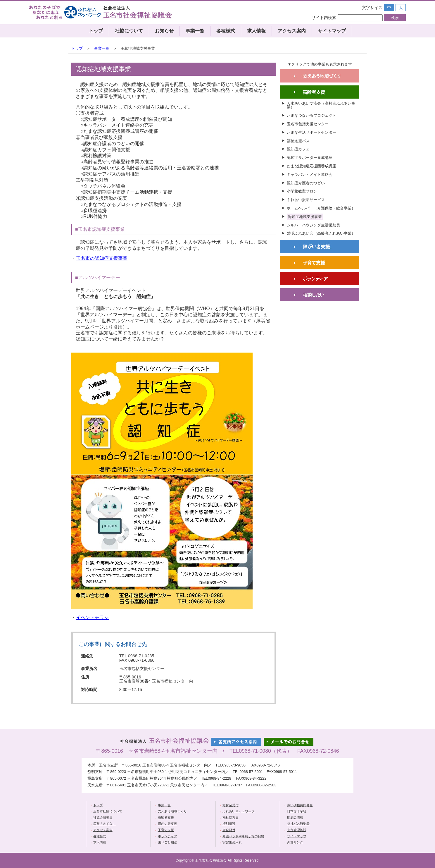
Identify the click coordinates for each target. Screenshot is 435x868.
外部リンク (295, 842)
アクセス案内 (292, 31)
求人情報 (256, 31)
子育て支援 (166, 830)
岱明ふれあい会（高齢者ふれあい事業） (321, 233)
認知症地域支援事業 (305, 217)
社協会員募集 (103, 817)
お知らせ (164, 31)
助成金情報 (295, 817)
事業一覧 (195, 31)
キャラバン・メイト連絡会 (310, 175)
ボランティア (168, 836)
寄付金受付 (231, 805)
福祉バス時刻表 (298, 824)
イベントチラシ (92, 617)
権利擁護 (229, 824)
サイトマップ (332, 31)
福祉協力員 (231, 817)
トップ (96, 31)
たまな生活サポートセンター (311, 132)
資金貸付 (229, 830)
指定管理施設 (297, 830)
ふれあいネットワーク (239, 811)
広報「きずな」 (105, 824)
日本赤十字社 (297, 811)
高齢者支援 (166, 817)
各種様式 (226, 31)
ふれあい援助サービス (306, 200)
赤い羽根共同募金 (300, 805)
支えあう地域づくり (172, 811)
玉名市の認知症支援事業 (102, 258)
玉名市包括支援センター (308, 124)
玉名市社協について (108, 811)
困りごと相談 (168, 842)
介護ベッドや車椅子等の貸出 (243, 836)
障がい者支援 (168, 824)
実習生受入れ (232, 842)
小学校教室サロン (302, 191)
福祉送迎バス (298, 141)
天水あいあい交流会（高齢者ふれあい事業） (321, 105)
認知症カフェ (298, 149)
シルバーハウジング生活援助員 (313, 225)
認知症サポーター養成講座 (310, 158)
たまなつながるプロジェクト (311, 115)
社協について (129, 31)
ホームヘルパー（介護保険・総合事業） (321, 208)
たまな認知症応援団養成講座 (311, 166)
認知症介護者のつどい (306, 183)
